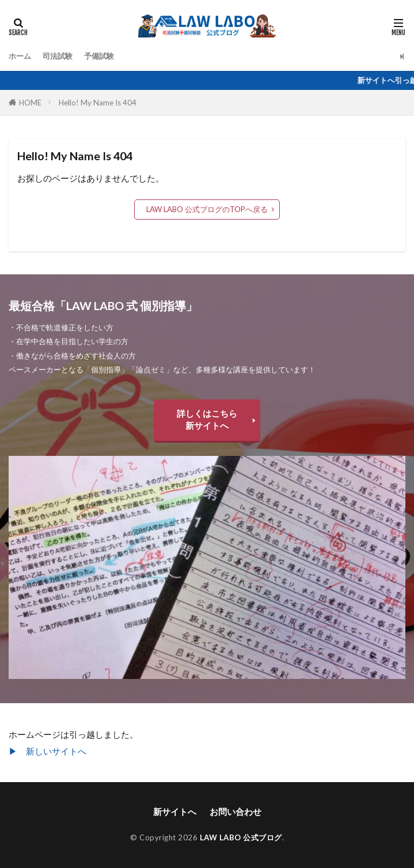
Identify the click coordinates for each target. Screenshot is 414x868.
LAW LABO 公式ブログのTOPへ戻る (207, 209)
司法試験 (58, 56)
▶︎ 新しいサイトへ (48, 751)
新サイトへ (175, 812)
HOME (30, 103)
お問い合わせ (236, 812)
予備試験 (99, 56)
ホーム (20, 56)
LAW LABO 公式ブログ (241, 837)
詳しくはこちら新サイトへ (207, 419)
